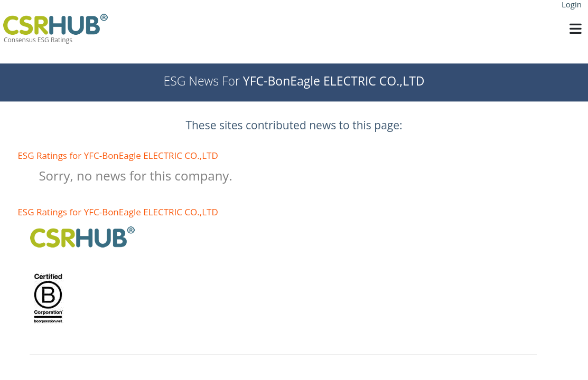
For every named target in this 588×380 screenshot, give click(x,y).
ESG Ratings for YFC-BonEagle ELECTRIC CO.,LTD (118, 155)
